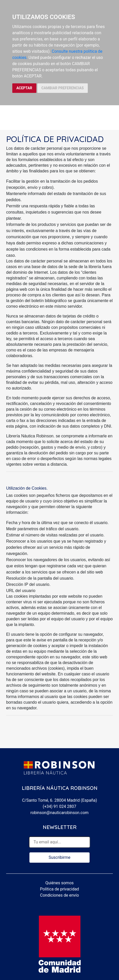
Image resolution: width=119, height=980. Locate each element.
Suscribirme (59, 857)
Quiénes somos (59, 883)
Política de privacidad (59, 889)
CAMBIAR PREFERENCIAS (63, 88)
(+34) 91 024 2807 (59, 806)
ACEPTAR (24, 88)
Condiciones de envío (60, 895)
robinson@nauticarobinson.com (59, 813)
